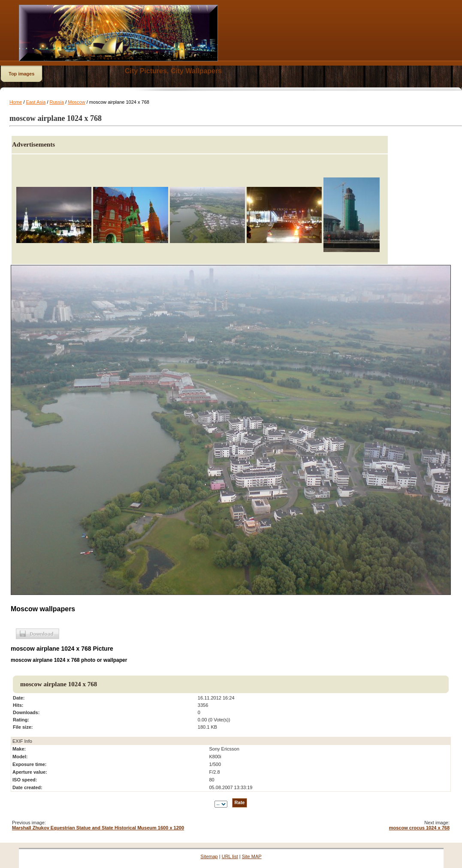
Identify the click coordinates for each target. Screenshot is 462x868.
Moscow (76, 102)
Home (16, 102)
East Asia (36, 102)
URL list (230, 856)
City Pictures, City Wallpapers (173, 71)
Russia (57, 102)
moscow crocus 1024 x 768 (419, 828)
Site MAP (252, 856)
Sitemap (209, 856)
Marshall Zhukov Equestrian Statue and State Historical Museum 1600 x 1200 (98, 828)
